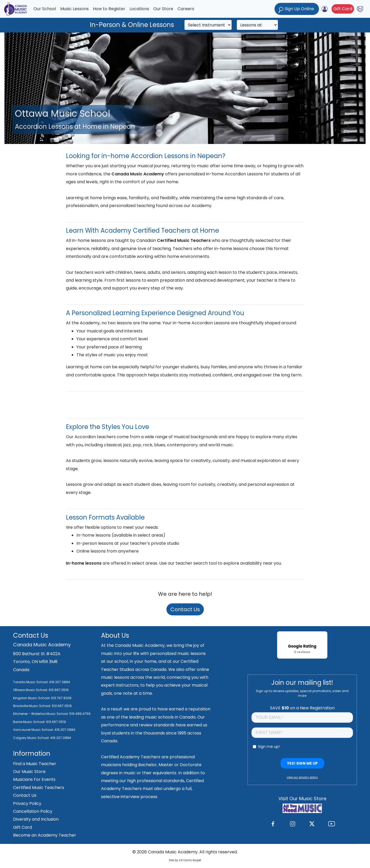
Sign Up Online (297, 9)
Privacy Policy (27, 803)
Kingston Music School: (32, 698)
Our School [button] (45, 9)
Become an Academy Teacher (45, 835)
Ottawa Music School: (31, 690)
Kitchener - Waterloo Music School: (41, 714)
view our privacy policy (302, 777)
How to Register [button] (109, 9)
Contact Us (185, 609)
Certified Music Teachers (39, 788)
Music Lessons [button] (74, 9)
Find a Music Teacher (35, 764)
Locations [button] (139, 9)
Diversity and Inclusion (36, 819)
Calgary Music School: (32, 738)
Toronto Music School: (31, 682)
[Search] (208, 25)
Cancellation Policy (33, 811)
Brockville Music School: (32, 706)
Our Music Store (29, 772)
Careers (186, 9)
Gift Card (343, 9)
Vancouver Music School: (34, 730)
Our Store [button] (163, 9)
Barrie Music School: (30, 722)
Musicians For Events (34, 779)
